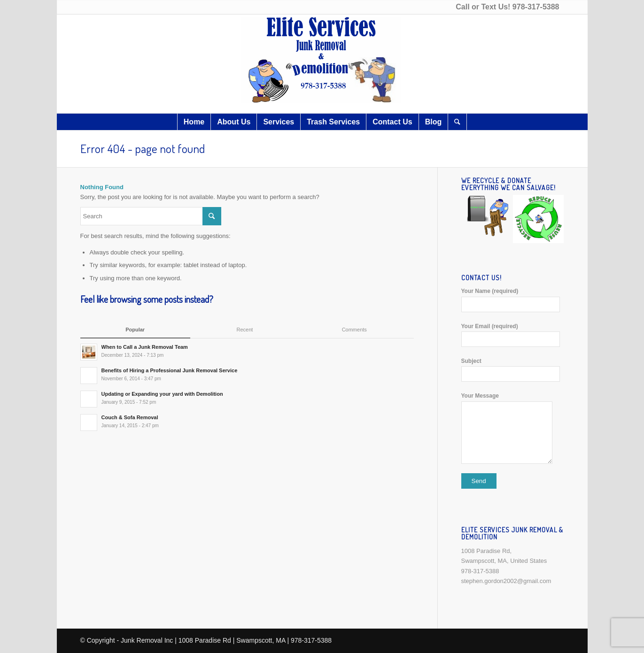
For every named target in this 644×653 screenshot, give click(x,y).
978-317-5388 (536, 7)
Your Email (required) (513, 335)
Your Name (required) (513, 300)
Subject (513, 370)
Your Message (513, 428)
